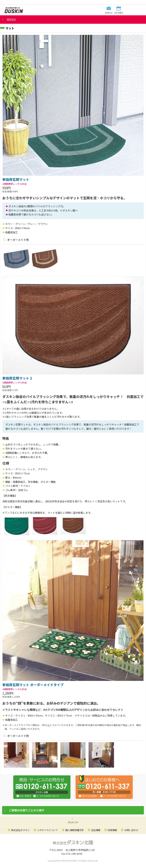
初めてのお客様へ (89, 796)
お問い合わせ (46, 796)
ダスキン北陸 (14, 10)
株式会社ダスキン (20, 830)
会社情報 (96, 830)
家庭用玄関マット (16, 179)
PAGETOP (73, 822)
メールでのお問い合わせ (113, 796)
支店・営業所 (24, 796)
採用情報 (112, 830)
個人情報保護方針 (74, 830)
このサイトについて (47, 830)
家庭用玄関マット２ (17, 378)
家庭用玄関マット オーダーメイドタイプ (33, 685)
